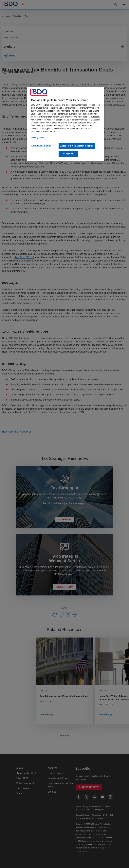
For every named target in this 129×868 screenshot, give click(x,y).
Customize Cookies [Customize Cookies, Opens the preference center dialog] (41, 146)
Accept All (68, 154)
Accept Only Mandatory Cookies (77, 146)
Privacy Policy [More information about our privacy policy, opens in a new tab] (38, 138)
